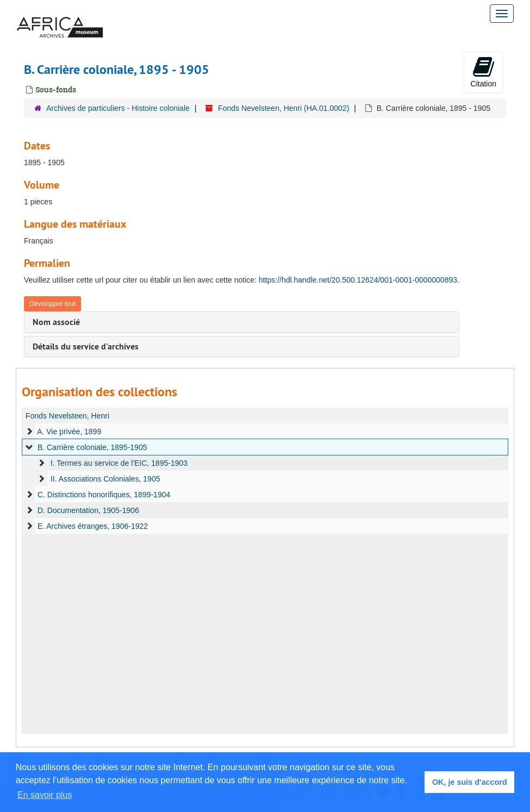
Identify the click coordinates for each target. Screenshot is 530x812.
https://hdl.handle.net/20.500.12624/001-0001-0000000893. (359, 280)
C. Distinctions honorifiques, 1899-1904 (104, 495)
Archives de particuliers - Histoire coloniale (118, 108)
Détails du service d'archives (86, 346)
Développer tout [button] (52, 304)
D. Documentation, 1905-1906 (88, 510)
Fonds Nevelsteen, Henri (67, 416)
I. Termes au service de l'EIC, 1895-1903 (119, 463)
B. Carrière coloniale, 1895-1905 (92, 447)
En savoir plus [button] (45, 795)
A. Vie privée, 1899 (69, 432)
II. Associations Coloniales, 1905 (105, 479)
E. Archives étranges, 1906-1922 (93, 526)
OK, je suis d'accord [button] (470, 782)
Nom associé (56, 322)
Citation (484, 72)
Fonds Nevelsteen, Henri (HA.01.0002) (283, 108)
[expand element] (29, 432)
